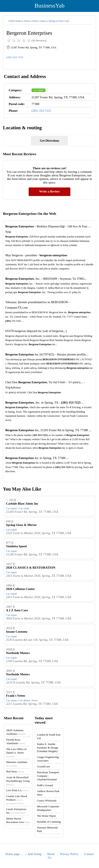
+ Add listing (33, 854)
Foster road (63, 21)
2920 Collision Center (20, 589)
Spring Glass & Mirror (22, 525)
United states (15, 21)
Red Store (15, 771)
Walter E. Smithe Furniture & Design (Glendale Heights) (48, 748)
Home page (12, 854)
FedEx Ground (45, 785)
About (51, 854)
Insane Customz (17, 632)
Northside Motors (18, 653)
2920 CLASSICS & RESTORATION (31, 568)
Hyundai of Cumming (49, 822)
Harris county (39, 21)
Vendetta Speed (16, 546)
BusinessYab (49, 6)
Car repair (38, 90)
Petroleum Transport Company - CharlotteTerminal (48, 776)
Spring (52, 21)
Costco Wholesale (47, 801)
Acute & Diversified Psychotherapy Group (18, 781)
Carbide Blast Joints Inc (22, 504)
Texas (27, 21)
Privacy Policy (69, 854)
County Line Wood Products (17, 800)
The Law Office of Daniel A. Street (16, 753)
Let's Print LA (17, 790)
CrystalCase (44, 766)
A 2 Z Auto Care (17, 610)
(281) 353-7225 (15, 57)
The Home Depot (46, 816)
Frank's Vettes (16, 696)
